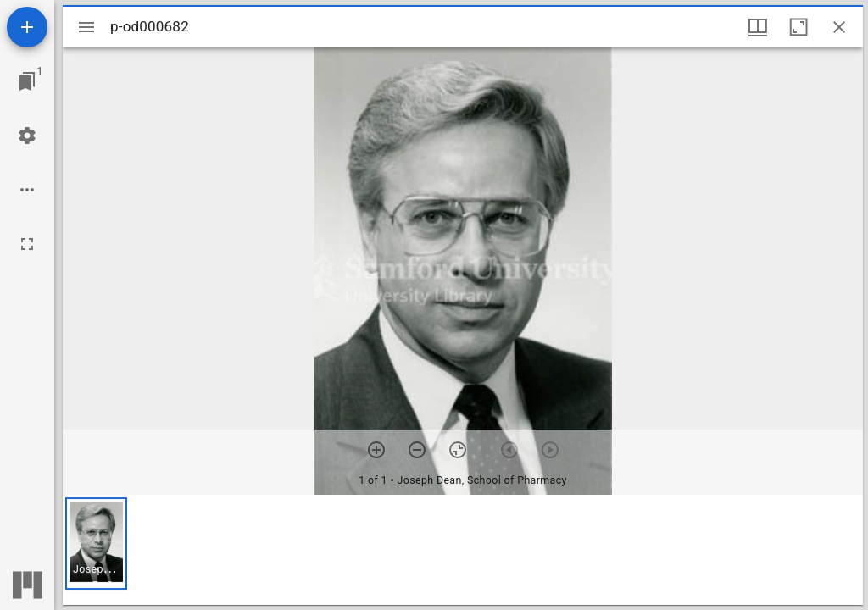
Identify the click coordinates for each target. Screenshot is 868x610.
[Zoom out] (417, 450)
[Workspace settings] (27, 136)
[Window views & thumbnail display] (758, 27)
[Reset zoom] (458, 450)
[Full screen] (27, 244)
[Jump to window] (27, 81)
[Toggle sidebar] (86, 27)
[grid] (463, 550)
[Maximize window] (798, 27)
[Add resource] (27, 27)
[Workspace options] (27, 190)
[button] (96, 543)
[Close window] (839, 27)
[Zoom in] (376, 450)
